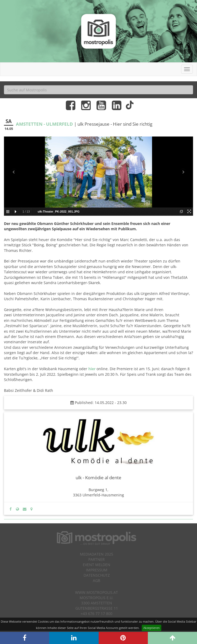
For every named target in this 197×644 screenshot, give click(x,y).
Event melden (97, 565)
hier (92, 369)
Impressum (97, 570)
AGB (97, 580)
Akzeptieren (152, 628)
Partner (97, 559)
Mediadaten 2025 (97, 554)
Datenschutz (97, 575)
